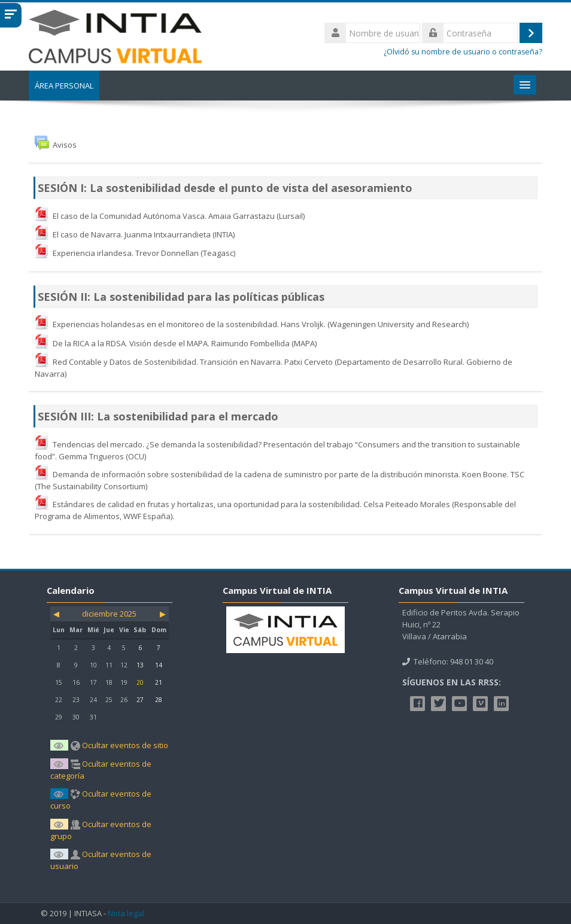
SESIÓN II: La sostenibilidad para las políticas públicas (181, 297)
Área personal (64, 86)
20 (140, 682)
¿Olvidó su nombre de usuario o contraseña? (463, 52)
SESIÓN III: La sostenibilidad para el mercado (158, 416)
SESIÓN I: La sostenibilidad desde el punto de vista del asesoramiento (225, 188)
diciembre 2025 (109, 614)
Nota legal (126, 914)
